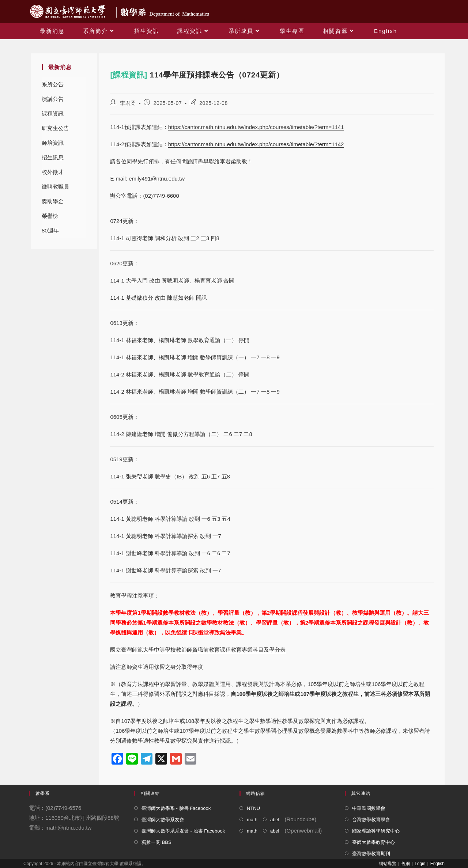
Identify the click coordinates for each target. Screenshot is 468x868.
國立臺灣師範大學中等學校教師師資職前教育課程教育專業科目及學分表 (198, 650)
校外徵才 (53, 172)
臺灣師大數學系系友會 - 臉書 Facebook (183, 831)
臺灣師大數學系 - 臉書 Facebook (176, 808)
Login (420, 864)
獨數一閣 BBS (156, 842)
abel (275, 820)
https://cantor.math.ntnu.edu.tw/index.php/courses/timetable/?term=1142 (256, 144)
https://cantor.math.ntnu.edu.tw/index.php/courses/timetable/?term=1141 (256, 127)
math (252, 820)
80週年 (50, 230)
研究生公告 (55, 128)
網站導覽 (388, 864)
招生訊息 (53, 157)
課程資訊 (53, 113)
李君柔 (128, 103)
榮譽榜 (50, 216)
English (437, 864)
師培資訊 (53, 143)
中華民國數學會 (369, 808)
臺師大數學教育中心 (373, 842)
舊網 (405, 864)
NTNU (253, 808)
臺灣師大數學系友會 (163, 820)
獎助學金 (53, 201)
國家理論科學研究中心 (376, 831)
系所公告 (53, 84)
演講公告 (53, 99)
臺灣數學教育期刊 (371, 854)
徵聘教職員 (55, 187)
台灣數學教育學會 (371, 820)
